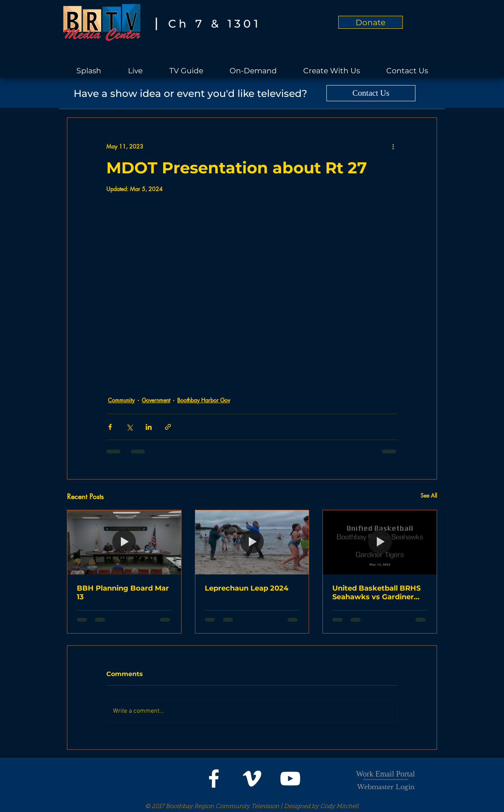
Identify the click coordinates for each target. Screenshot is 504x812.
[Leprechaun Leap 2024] (252, 542)
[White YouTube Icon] (290, 779)
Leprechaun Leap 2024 (246, 588)
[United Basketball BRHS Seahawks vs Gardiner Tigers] (380, 542)
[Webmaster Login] (386, 787)
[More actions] (393, 146)
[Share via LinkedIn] (149, 427)
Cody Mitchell (339, 807)
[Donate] (371, 22)
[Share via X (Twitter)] (129, 427)
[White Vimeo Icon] (252, 779)
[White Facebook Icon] (214, 779)
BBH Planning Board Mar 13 (123, 593)
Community (121, 400)
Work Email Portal (385, 774)
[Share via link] (168, 427)
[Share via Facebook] (110, 427)
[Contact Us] (371, 93)
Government (156, 400)
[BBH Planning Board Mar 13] (124, 542)
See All (429, 495)
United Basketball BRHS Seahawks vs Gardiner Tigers (376, 593)
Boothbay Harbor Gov (204, 400)
